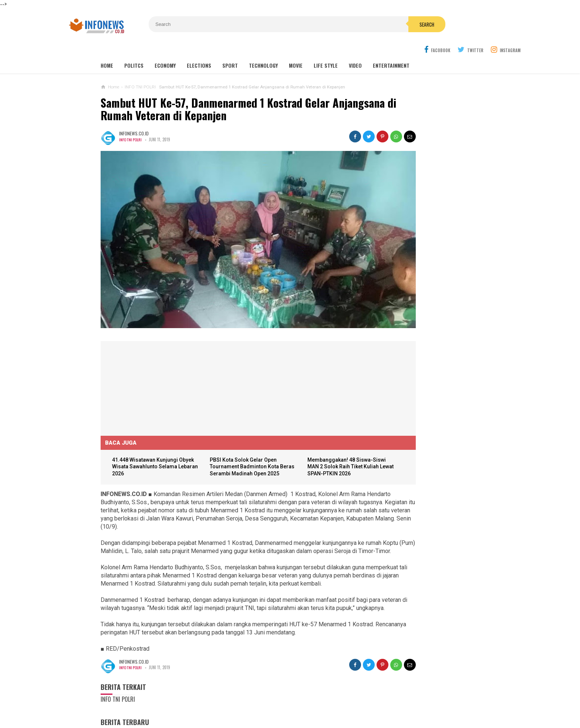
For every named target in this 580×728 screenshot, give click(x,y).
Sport (230, 49)
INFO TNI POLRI (131, 122)
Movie (296, 49)
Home (107, 49)
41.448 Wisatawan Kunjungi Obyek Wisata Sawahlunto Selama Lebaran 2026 (150, 419)
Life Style (326, 49)
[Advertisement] (156, 339)
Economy (165, 49)
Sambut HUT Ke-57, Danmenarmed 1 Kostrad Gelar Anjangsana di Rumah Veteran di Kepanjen (215, 92)
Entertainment (391, 49)
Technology (263, 49)
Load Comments (120, 719)
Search (332, 24)
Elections (199, 49)
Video (355, 49)
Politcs (134, 49)
